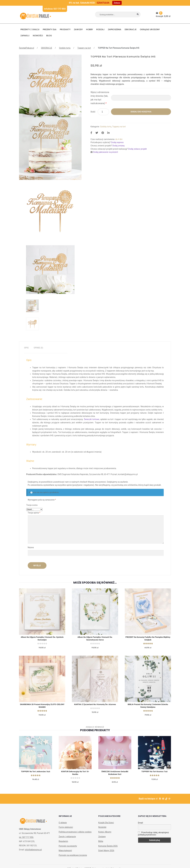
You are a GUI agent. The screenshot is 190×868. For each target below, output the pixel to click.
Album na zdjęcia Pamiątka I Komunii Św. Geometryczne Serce (95, 639)
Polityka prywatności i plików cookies (75, 834)
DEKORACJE (131, 29)
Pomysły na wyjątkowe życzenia (73, 857)
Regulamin (63, 843)
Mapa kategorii (65, 853)
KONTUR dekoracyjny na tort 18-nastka (75, 775)
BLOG (49, 36)
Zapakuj (25, 36)
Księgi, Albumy (105, 834)
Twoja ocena (32, 505)
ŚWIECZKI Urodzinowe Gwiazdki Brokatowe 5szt (115, 775)
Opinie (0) (38, 348)
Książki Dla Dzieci (106, 825)
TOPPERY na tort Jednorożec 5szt (36, 773)
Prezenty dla (50, 29)
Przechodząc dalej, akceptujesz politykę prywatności (153, 836)
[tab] (26, 348)
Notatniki (102, 829)
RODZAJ (100, 29)
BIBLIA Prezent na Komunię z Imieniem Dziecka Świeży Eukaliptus (148, 707)
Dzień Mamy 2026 (106, 853)
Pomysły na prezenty (68, 848)
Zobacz (117, 3)
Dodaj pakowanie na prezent (106, 152)
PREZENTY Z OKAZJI (30, 29)
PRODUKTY (65, 29)
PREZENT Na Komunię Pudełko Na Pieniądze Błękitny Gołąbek (148, 639)
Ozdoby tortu (65, 48)
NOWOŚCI (38, 36)
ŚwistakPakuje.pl (27, 48)
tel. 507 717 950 (26, 839)
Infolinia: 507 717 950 (55, 9)
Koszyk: (163, 15)
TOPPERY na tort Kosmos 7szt (154, 773)
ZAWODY (78, 29)
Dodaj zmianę (118, 146)
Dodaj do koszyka (141, 112)
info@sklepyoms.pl (33, 852)
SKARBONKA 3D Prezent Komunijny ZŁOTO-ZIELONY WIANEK (42, 707)
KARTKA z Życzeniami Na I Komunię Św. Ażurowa (95, 705)
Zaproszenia (115, 29)
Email (140, 825)
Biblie (101, 843)
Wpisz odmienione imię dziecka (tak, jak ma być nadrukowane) (100, 98)
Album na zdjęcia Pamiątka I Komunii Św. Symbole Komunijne (42, 639)
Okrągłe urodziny (150, 29)
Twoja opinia (34, 513)
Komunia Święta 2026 (108, 848)
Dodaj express (117, 142)
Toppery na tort (84, 48)
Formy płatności (66, 829)
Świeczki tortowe (92, 419)
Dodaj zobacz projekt (137, 149)
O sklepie (63, 825)
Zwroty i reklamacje (67, 839)
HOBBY (90, 29)
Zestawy (102, 839)
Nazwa (31, 547)
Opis (26, 348)
